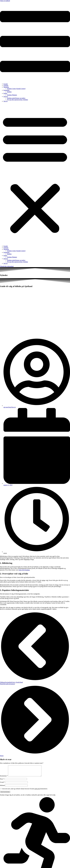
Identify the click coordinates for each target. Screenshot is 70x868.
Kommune (6, 90)
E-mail (2, 784)
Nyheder (6, 85)
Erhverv (6, 96)
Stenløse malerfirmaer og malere (16, 98)
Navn (2, 781)
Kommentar (4, 778)
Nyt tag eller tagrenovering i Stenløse (17, 100)
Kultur (5, 93)
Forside (6, 84)
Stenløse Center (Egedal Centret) (16, 89)
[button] (35, 174)
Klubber (9, 92)
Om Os (6, 101)
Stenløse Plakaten (12, 95)
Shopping (6, 87)
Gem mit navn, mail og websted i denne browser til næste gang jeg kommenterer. (25, 791)
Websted (2, 787)
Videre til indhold (5, 1)
